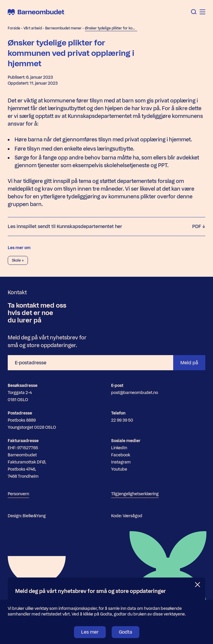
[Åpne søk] (194, 12)
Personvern (18, 494)
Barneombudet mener (63, 28)
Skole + (18, 260)
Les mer (90, 632)
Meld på (189, 363)
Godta (126, 632)
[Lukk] (198, 585)
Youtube (119, 469)
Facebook (121, 455)
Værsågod (132, 516)
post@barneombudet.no (135, 393)
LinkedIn (119, 448)
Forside (14, 28)
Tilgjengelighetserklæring (135, 494)
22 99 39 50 (122, 420)
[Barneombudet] (36, 12)
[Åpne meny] (202, 12)
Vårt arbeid (33, 28)
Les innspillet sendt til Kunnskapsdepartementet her (106, 227)
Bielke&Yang (34, 516)
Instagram (121, 462)
